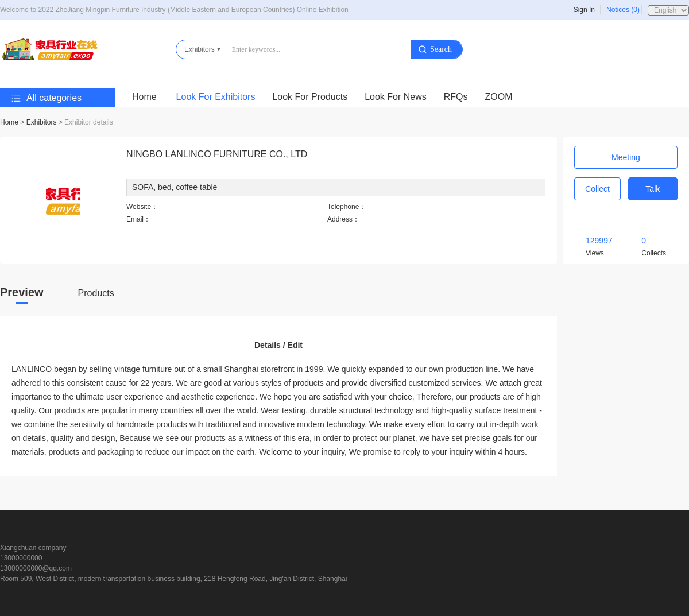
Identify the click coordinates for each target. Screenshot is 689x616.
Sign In (584, 10)
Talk (653, 189)
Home (144, 97)
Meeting (626, 157)
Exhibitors (42, 122)
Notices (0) (623, 10)
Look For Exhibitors (216, 97)
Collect (597, 189)
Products (96, 293)
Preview (22, 292)
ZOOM (499, 97)
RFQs (456, 97)
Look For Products (310, 97)
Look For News (396, 97)
